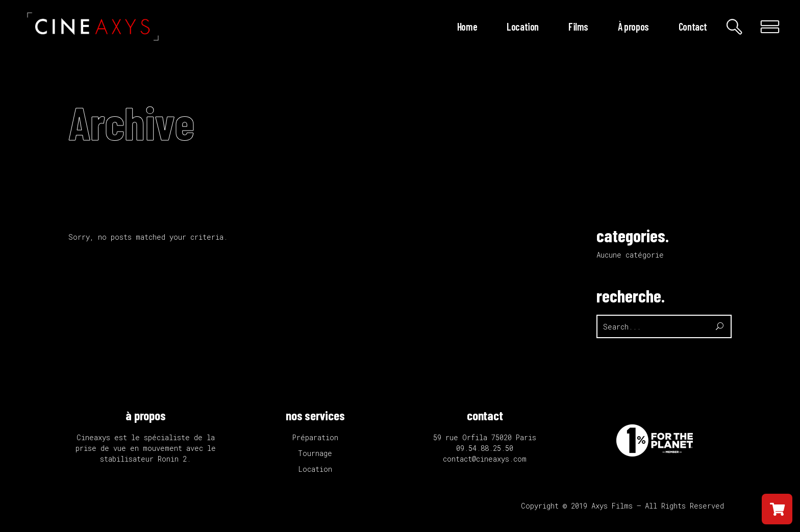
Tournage (315, 453)
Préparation (315, 437)
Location (315, 469)
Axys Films (612, 506)
